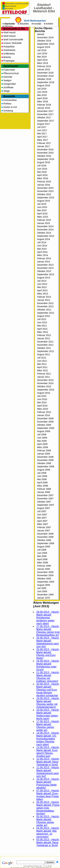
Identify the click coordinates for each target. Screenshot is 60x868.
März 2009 (43, 447)
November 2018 (45, 76)
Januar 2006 (44, 569)
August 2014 (44, 239)
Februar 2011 (44, 374)
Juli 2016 (42, 166)
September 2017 (46, 121)
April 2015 (42, 214)
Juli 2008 (42, 473)
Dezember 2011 (45, 342)
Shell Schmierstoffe (13, 40)
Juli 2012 (42, 319)
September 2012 (46, 313)
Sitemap (9, 26)
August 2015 (44, 201)
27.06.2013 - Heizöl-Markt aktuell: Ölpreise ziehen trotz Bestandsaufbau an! (48, 631)
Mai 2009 (42, 441)
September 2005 (46, 582)
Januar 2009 (44, 454)
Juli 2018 (42, 89)
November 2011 (45, 345)
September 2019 (46, 44)
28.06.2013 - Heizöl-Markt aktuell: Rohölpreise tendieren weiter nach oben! (48, 618)
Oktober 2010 (44, 386)
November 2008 (45, 460)
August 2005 (44, 585)
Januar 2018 (44, 108)
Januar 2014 (44, 262)
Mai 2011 (42, 364)
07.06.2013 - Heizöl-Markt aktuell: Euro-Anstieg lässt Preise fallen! (48, 795)
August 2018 (44, 85)
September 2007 (46, 505)
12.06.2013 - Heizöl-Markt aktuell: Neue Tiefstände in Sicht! (48, 762)
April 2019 (42, 60)
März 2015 (43, 217)
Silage (7, 91)
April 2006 (42, 559)
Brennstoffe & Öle (14, 29)
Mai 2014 (42, 249)
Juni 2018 (42, 92)
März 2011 (43, 370)
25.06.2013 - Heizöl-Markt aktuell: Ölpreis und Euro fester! (48, 654)
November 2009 (45, 422)
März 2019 (43, 63)
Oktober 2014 (44, 233)
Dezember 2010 (45, 380)
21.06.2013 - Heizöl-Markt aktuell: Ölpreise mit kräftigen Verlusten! (48, 677)
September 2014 (46, 236)
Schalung (8, 111)
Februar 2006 (44, 566)
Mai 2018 (42, 95)
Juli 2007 (42, 511)
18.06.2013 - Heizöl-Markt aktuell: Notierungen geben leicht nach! (48, 714)
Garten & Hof (10, 107)
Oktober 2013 (44, 271)
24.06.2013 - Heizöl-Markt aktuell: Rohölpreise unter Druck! (48, 665)
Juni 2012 (42, 322)
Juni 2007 (42, 515)
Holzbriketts (9, 50)
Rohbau (7, 104)
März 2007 (43, 524)
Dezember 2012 (45, 303)
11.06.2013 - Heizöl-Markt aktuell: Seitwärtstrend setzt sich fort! (48, 772)
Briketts (7, 57)
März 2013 (43, 294)
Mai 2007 (42, 518)
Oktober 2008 (44, 463)
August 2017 (44, 124)
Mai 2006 (42, 556)
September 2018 (46, 82)
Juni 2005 (42, 591)
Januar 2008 (44, 492)
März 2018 (43, 101)
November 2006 (45, 537)
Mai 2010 (42, 402)
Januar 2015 (44, 223)
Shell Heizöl (9, 32)
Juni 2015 (42, 207)
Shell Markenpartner (35, 21)
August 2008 (44, 470)
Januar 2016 (44, 185)
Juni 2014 (42, 246)
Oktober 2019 (44, 41)
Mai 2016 (42, 172)
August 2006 (44, 547)
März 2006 (43, 563)
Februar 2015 (44, 220)
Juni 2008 (42, 476)
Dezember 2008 (45, 457)
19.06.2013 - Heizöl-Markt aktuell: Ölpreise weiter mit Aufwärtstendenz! (48, 703)
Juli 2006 (42, 550)
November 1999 (45, 595)
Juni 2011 (42, 361)
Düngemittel (10, 84)
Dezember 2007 (45, 495)
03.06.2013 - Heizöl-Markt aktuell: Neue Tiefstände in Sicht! (48, 842)
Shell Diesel (9, 36)
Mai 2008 (42, 479)
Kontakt (37, 24)
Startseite (10, 24)
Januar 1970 (44, 598)
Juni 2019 (42, 53)
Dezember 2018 (45, 73)
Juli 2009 (42, 434)
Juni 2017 (42, 130)
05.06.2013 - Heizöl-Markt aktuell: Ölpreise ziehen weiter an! (48, 821)
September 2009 (46, 428)
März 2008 (43, 486)
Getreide (8, 77)
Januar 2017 (44, 146)
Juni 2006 (42, 553)
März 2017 (43, 140)
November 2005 (45, 575)
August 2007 (44, 508)
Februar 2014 (44, 258)
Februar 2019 (44, 66)
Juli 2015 (42, 204)
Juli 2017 (42, 127)
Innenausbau (10, 100)
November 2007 (45, 499)
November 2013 (45, 268)
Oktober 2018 (44, 79)
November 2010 (45, 383)
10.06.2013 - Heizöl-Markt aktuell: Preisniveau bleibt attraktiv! (48, 783)
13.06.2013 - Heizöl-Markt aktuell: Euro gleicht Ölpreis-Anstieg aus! (48, 752)
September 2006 (46, 543)
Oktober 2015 (44, 194)
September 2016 (46, 159)
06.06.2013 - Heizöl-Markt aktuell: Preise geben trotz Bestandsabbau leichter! (48, 808)
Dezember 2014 (45, 226)
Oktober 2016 (44, 156)
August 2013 (44, 278)
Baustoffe (9, 96)
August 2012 (44, 316)
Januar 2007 (44, 531)
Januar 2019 (44, 69)
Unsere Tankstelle (12, 43)
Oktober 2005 (44, 579)
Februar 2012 (44, 335)
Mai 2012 (42, 326)
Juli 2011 (42, 358)
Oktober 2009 (44, 425)
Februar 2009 (44, 450)
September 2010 (46, 390)
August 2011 (44, 354)
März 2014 (43, 255)
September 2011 (46, 351)
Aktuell (41, 34)
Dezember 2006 (45, 534)
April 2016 (42, 175)
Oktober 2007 (44, 502)
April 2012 (42, 329)
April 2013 (42, 290)
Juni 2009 (42, 438)
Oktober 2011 (44, 348)
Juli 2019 (42, 50)
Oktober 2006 (44, 540)
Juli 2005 (42, 588)
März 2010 (43, 409)
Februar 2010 (44, 412)
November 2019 (45, 37)
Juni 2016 (42, 169)
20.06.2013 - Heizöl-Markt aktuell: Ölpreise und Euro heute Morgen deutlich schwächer (48, 690)
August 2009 (44, 431)
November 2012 (45, 306)
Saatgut (7, 80)
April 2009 (42, 444)
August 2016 (44, 162)
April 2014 (42, 252)
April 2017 (42, 137)
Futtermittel (9, 70)
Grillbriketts (9, 54)
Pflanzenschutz (11, 73)
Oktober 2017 (44, 118)
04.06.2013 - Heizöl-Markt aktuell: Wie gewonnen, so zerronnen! (48, 832)
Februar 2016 (44, 182)
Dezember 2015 (45, 188)
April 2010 (42, 406)
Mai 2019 (42, 57)
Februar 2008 (44, 489)
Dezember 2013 (45, 265)
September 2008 (46, 466)
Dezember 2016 (45, 150)
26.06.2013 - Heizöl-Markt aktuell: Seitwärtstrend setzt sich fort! (48, 642)
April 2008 (42, 483)
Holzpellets (9, 47)
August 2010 (44, 393)
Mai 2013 (42, 287)
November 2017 (45, 114)
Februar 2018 (44, 105)
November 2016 (45, 153)
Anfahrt (49, 24)
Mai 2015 (42, 210)
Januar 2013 (44, 300)
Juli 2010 (42, 396)
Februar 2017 (44, 143)
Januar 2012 (44, 338)
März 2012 (43, 332)
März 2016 (43, 178)
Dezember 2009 (45, 418)
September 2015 (46, 198)
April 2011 (42, 367)
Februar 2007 (44, 527)
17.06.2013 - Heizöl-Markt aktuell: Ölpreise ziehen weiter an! (48, 726)
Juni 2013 (42, 284)
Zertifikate (8, 87)
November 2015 (45, 191)
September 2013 (46, 274)
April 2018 (42, 98)
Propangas (9, 61)
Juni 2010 (42, 399)
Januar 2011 (44, 377)
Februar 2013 (44, 297)
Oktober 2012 (44, 310)
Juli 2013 (42, 281)
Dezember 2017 (45, 111)
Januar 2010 (44, 415)
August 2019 (44, 47)
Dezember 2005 (45, 572)
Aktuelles (24, 24)
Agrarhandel (11, 66)
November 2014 (45, 230)
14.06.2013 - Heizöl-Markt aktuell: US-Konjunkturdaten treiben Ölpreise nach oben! (48, 739)
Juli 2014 (42, 242)
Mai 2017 (42, 134)
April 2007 (42, 521)
